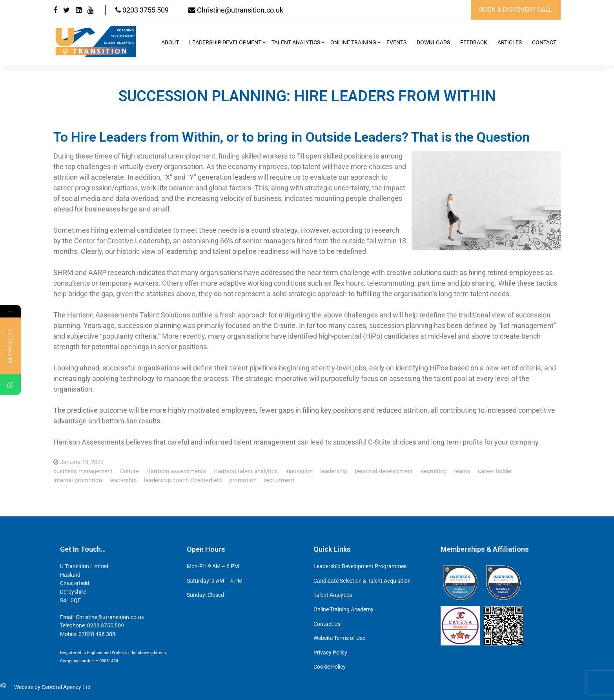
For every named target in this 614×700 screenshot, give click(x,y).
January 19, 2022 (82, 462)
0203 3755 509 (142, 10)
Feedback (474, 43)
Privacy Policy (330, 653)
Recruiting (433, 471)
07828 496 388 (97, 634)
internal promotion (78, 480)
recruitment (279, 480)
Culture (129, 471)
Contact (544, 43)
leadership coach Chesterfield (183, 480)
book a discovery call (516, 10)
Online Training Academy (343, 610)
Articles (510, 43)
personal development (384, 471)
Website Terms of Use (339, 638)
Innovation (299, 471)
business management (83, 471)
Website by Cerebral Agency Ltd (52, 687)
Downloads (433, 43)
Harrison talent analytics (246, 471)
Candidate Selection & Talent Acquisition (362, 581)
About (170, 43)
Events (396, 43)
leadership (334, 471)
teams (462, 471)
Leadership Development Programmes (360, 566)
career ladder (495, 471)
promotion (243, 480)
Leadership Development (225, 43)
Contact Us (327, 624)
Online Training (353, 43)
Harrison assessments (176, 471)
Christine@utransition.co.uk (236, 10)
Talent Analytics (296, 43)
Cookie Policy (330, 667)
